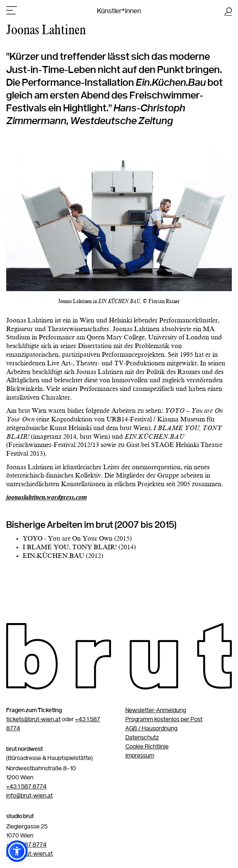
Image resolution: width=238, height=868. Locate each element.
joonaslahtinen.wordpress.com (46, 498)
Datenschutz (142, 738)
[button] (17, 851)
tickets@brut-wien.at (33, 720)
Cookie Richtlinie (147, 747)
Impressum (140, 756)
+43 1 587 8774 (26, 787)
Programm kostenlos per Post (164, 720)
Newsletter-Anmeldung (156, 710)
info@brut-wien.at (29, 796)
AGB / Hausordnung (151, 729)
